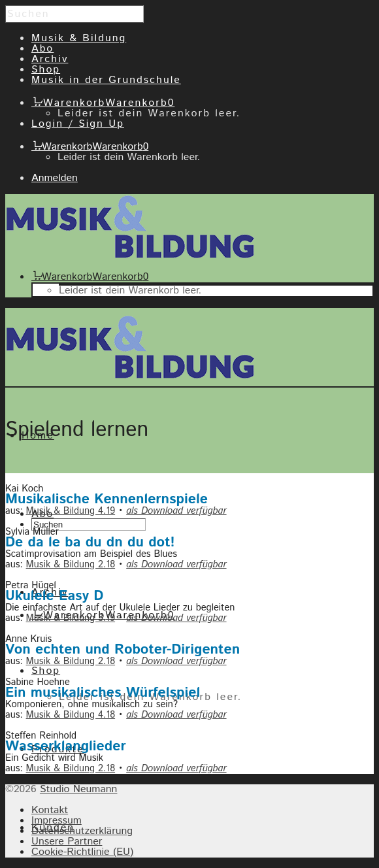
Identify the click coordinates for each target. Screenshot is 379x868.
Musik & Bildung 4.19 (71, 511)
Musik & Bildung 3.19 (71, 618)
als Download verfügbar (176, 511)
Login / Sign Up (78, 124)
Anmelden (55, 178)
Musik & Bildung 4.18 (71, 715)
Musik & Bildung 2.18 (71, 564)
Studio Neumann (79, 789)
